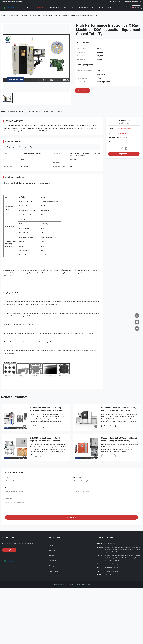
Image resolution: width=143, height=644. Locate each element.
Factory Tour (69, 7)
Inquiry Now (124, 154)
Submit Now (71, 519)
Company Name (78, 477)
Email (75, 488)
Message (8, 499)
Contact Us (52, 562)
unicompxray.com (111, 545)
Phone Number (10, 488)
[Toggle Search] (127, 7)
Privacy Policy (53, 573)
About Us (54, 7)
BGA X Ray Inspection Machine (26, 15)
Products (40, 7)
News (101, 7)
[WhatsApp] (137, 328)
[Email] (137, 316)
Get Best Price (37, 426)
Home (28, 7)
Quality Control (87, 7)
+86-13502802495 (123, 133)
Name (7, 477)
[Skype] (137, 322)
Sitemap (52, 567)
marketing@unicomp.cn (134, 2)
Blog (110, 7)
